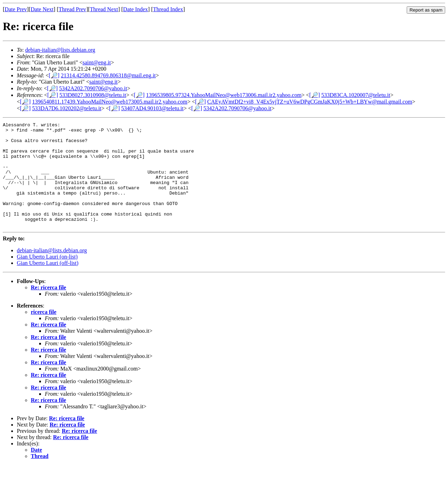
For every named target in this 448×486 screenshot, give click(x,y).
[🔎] (54, 75)
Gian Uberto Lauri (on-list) (47, 278)
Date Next (42, 9)
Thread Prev (72, 9)
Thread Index (168, 9)
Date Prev (16, 9)
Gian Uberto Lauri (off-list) (48, 284)
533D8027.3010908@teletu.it (93, 95)
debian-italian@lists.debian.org (60, 50)
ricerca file (44, 333)
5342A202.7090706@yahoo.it (93, 88)
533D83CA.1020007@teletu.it (356, 95)
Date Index (136, 9)
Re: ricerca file (48, 308)
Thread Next (104, 9)
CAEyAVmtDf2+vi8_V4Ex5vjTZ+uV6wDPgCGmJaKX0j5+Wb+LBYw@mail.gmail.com (310, 102)
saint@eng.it (97, 62)
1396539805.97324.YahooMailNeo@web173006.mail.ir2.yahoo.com (224, 95)
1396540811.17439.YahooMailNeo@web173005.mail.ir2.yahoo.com (110, 102)
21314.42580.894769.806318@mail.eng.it (108, 75)
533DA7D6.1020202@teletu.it (67, 108)
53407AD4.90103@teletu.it (152, 108)
